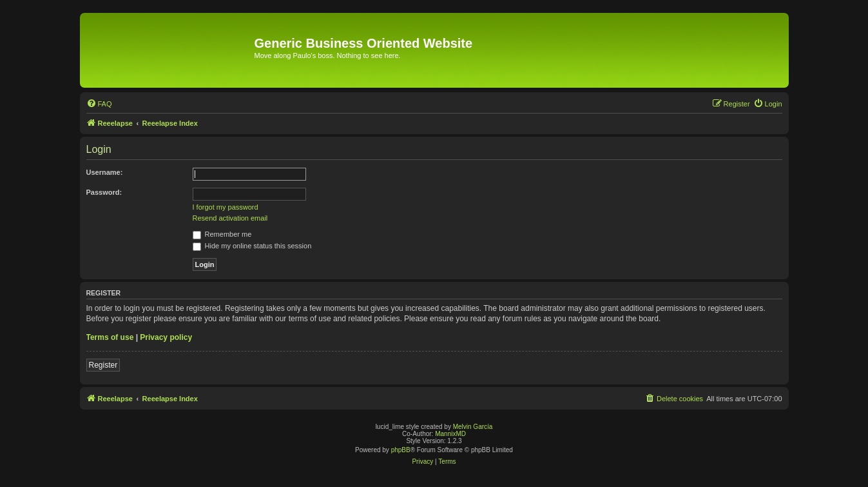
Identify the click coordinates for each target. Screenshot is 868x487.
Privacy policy (166, 337)
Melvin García (473, 427)
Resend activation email (230, 218)
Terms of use (110, 337)
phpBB (401, 450)
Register (103, 365)
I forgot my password (226, 207)
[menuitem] (99, 104)
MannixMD (450, 434)
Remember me (222, 234)
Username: (105, 172)
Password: (104, 192)
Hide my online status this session (252, 246)
